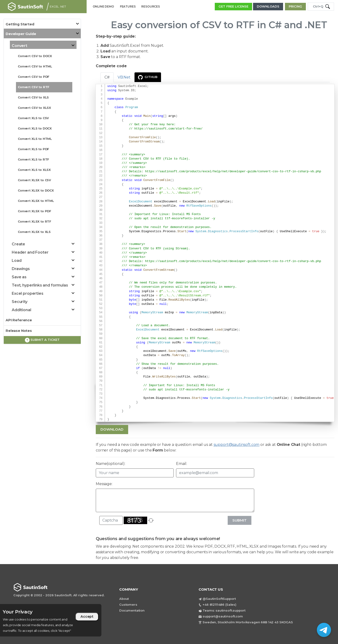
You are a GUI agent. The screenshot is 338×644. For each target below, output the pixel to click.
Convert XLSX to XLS (34, 232)
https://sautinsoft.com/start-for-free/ (168, 129)
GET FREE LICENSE (233, 6)
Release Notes (19, 331)
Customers (128, 605)
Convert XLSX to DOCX (36, 190)
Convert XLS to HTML (35, 139)
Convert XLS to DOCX (35, 128)
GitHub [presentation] (148, 77)
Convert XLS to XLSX (34, 170)
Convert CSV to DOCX (35, 56)
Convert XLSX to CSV (34, 180)
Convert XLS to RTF (33, 159)
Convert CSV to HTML (35, 66)
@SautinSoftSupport (219, 599)
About (124, 599)
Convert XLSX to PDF (35, 211)
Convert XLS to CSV (33, 118)
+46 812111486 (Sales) (219, 605)
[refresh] (151, 520)
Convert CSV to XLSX (34, 108)
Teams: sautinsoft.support (224, 610)
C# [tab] (107, 77)
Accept (87, 617)
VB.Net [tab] (124, 77)
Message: (104, 484)
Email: (181, 464)
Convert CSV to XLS (33, 97)
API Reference (19, 320)
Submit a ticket (42, 340)
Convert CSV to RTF (34, 87)
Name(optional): (111, 464)
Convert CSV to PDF (34, 77)
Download (112, 429)
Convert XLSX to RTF (35, 222)
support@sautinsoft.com (237, 445)
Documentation (132, 610)
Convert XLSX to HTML (36, 201)
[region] (51, 620)
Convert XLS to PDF (33, 149)
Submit (240, 520)
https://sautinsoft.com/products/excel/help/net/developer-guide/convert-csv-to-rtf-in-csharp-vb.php (233, 172)
